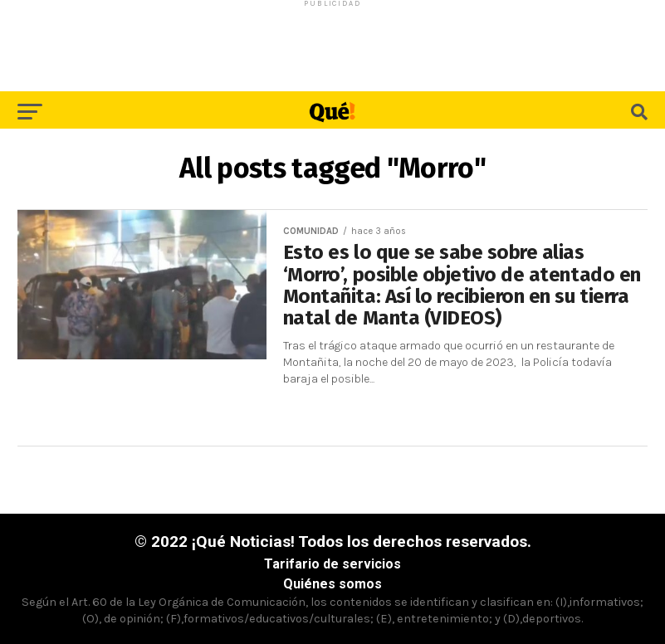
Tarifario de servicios (332, 564)
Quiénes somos (332, 584)
